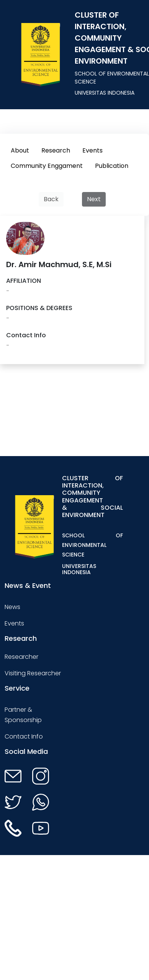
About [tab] (20, 150)
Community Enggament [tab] (47, 166)
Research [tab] (56, 150)
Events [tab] (93, 150)
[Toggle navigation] (134, 527)
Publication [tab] (112, 166)
